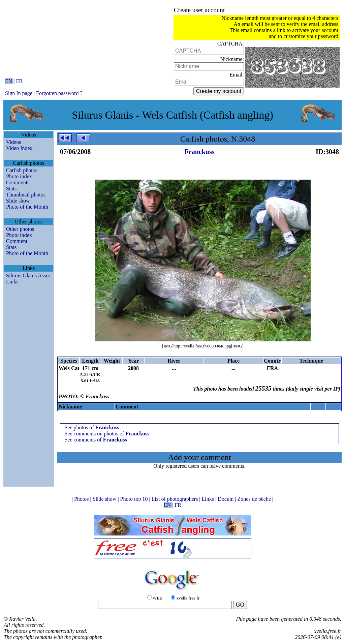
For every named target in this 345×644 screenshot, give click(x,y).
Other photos (20, 229)
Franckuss (200, 152)
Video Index (19, 148)
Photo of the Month (27, 207)
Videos (13, 142)
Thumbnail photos (26, 195)
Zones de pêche (255, 499)
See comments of (96, 440)
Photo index (19, 176)
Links (12, 282)
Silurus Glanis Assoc (28, 275)
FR (20, 81)
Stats (11, 189)
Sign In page (19, 93)
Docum (226, 499)
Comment (17, 241)
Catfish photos (22, 170)
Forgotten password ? (59, 93)
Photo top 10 (135, 499)
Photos (82, 499)
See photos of (92, 427)
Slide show (18, 201)
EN (9, 81)
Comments (18, 182)
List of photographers (176, 499)
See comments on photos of (107, 434)
